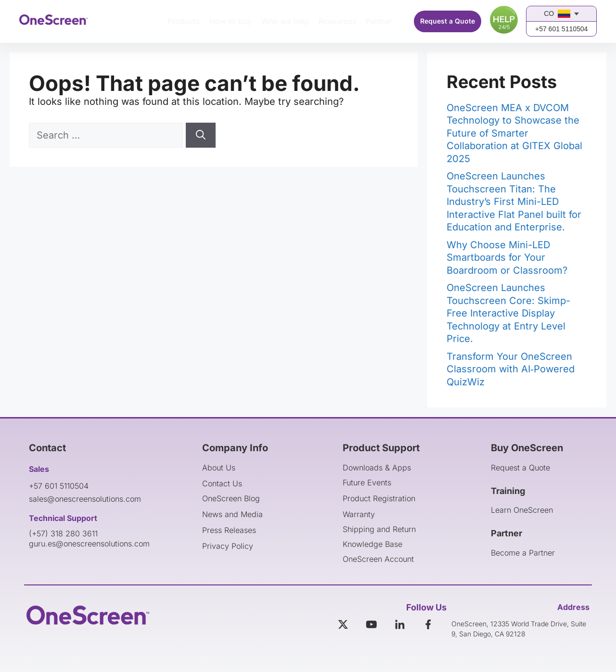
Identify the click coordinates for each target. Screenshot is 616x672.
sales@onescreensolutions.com (85, 499)
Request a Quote (448, 21)
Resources (337, 21)
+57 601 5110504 (561, 29)
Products (184, 21)
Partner (379, 21)
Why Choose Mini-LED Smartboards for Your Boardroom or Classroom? (507, 258)
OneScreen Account (378, 559)
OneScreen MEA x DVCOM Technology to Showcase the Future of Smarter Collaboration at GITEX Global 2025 (514, 133)
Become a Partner (523, 553)
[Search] (201, 135)
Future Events (367, 482)
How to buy (231, 21)
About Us (219, 468)
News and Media (232, 514)
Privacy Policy (228, 546)
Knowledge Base (372, 544)
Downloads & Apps (377, 468)
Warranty (359, 514)
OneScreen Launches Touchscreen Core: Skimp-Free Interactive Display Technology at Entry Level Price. (508, 313)
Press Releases (229, 530)
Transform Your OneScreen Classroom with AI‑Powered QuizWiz (511, 369)
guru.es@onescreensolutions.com (89, 544)
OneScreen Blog (231, 498)
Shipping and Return (379, 529)
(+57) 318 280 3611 (63, 533)
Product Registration (379, 498)
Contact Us (222, 483)
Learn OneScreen (522, 510)
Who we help (285, 21)
